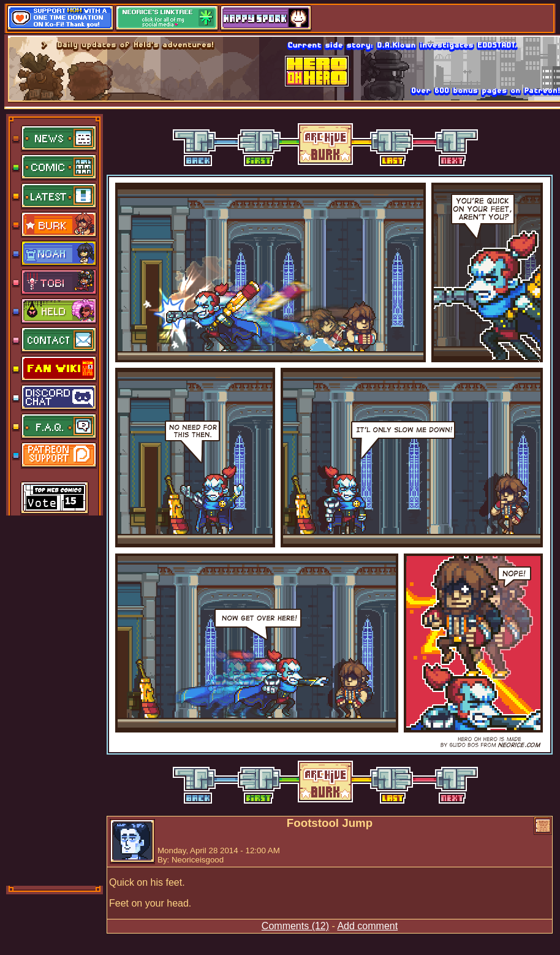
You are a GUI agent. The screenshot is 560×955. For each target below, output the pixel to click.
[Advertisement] (55, 699)
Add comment (367, 926)
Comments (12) (295, 926)
